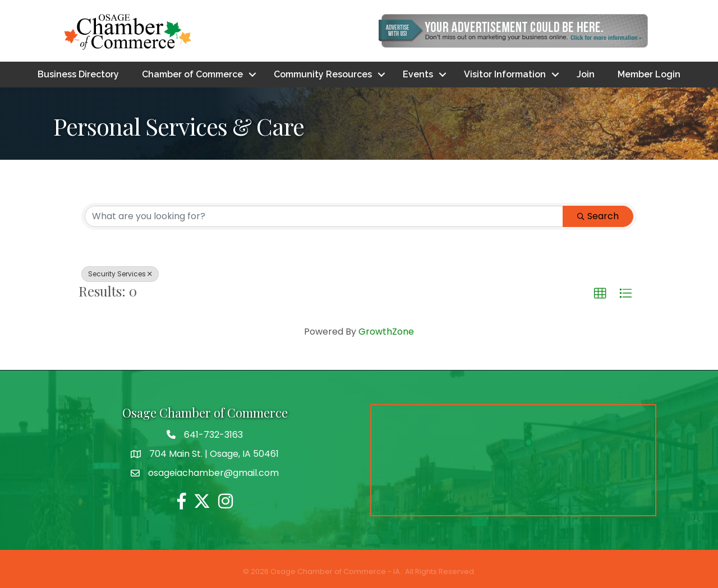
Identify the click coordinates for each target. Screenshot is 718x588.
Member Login (649, 74)
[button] (600, 294)
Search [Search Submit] (598, 216)
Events (418, 74)
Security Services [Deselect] (120, 274)
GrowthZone (386, 332)
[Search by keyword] (324, 216)
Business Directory (78, 74)
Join (586, 74)
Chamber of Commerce (192, 74)
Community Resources (323, 74)
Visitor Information (505, 74)
